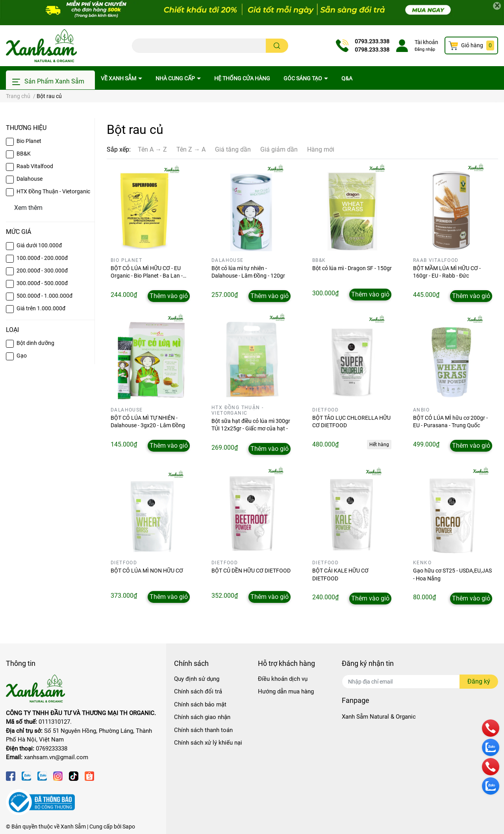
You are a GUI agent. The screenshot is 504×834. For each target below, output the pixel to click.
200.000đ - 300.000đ (42, 271)
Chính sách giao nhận (202, 717)
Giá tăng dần (233, 149)
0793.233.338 (372, 41)
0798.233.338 (372, 50)
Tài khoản (426, 42)
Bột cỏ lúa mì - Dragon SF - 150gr (352, 268)
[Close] (497, 6)
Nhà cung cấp (176, 78)
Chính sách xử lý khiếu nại (208, 743)
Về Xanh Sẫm (119, 78)
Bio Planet (29, 141)
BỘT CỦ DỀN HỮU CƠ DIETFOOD (251, 571)
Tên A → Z (152, 149)
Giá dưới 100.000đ (39, 245)
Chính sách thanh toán (203, 730)
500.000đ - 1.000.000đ (44, 296)
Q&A (347, 78)
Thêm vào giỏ (169, 296)
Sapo (129, 827)
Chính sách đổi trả (198, 691)
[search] (277, 46)
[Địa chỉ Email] (420, 682)
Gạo (22, 356)
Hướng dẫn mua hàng (286, 691)
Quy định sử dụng (197, 679)
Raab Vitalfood (35, 166)
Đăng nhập (425, 49)
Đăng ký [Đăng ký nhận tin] (479, 681)
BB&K (24, 154)
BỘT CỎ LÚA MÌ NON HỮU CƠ (147, 571)
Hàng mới (321, 149)
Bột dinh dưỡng (35, 343)
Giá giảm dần (279, 149)
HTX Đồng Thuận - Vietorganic (53, 191)
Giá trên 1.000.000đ (41, 308)
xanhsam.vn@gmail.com (56, 757)
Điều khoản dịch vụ (283, 679)
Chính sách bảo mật (200, 704)
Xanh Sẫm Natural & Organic (379, 717)
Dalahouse (30, 179)
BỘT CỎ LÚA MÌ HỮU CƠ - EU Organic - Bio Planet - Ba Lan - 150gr (147, 276)
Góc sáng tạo (303, 78)
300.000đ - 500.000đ (42, 283)
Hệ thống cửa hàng (242, 78)
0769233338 (52, 749)
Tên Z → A (191, 149)
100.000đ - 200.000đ (42, 258)
